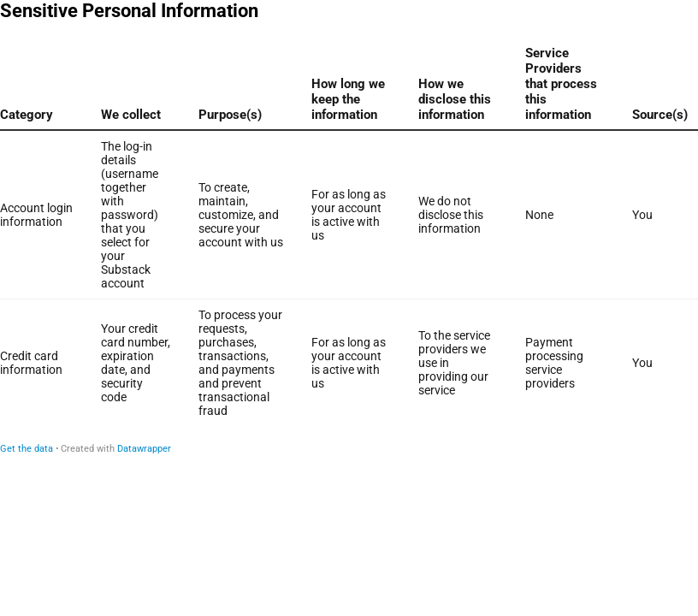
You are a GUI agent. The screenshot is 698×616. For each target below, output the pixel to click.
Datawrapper (144, 449)
